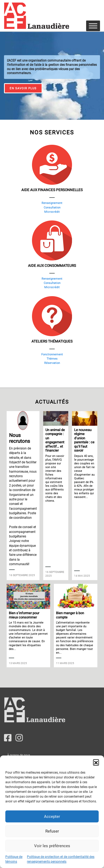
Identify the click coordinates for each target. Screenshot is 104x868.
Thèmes (52, 359)
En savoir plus (23, 88)
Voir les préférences (52, 846)
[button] (96, 762)
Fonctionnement (52, 354)
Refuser (52, 831)
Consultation (52, 208)
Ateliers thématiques (52, 341)
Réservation (52, 363)
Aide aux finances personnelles (52, 190)
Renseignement (52, 203)
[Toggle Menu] (93, 26)
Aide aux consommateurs (52, 266)
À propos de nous (19, 755)
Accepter (52, 817)
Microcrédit (52, 212)
